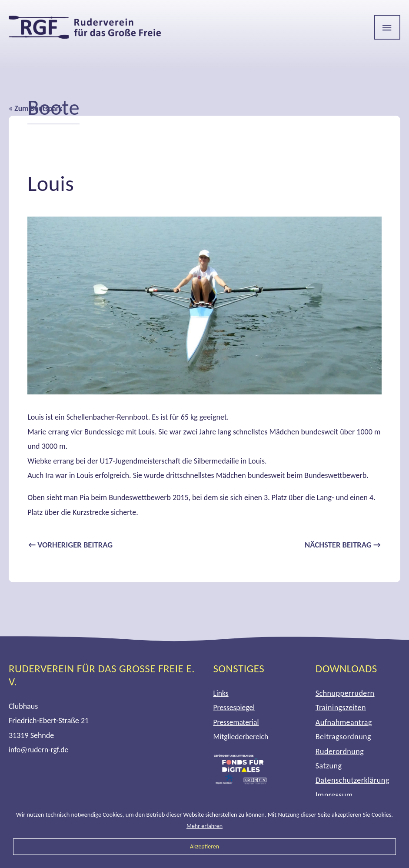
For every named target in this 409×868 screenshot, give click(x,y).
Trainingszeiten (341, 708)
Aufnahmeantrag (344, 723)
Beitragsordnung (343, 737)
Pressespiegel (235, 708)
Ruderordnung (340, 752)
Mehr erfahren (205, 826)
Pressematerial (237, 723)
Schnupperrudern (345, 694)
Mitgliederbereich (242, 737)
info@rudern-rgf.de (39, 750)
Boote (54, 107)
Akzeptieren (205, 846)
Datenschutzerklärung (352, 781)
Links (221, 694)
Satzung (329, 766)
